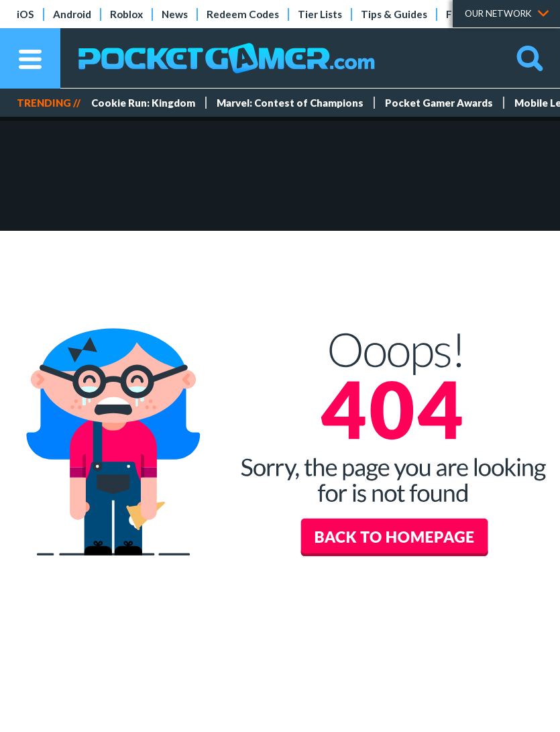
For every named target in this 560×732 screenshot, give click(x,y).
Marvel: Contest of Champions (290, 103)
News (175, 14)
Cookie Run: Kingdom (143, 103)
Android (72, 14)
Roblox (126, 14)
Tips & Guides (394, 14)
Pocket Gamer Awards (439, 103)
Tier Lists (320, 14)
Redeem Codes (243, 14)
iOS (25, 14)
